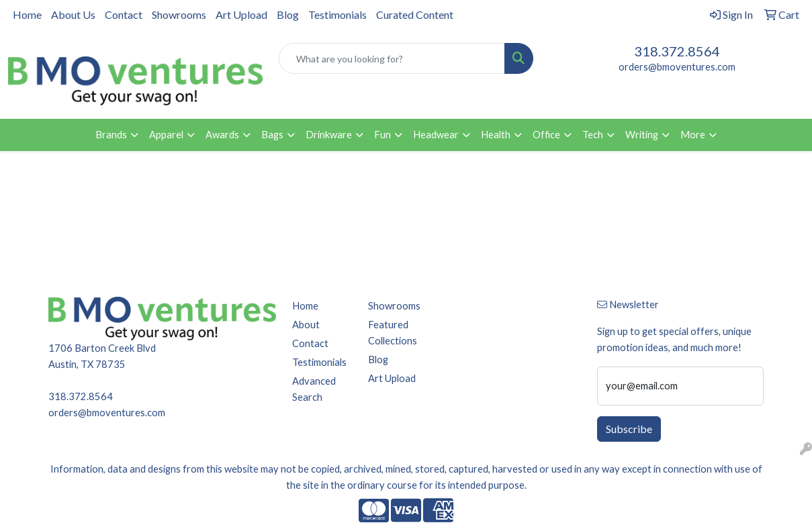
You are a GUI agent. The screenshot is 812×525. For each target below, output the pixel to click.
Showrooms (179, 14)
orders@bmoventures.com (677, 67)
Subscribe (629, 429)
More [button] (693, 135)
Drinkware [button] (329, 135)
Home (27, 14)
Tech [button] (593, 135)
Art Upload (241, 14)
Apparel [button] (166, 135)
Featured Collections (393, 333)
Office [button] (546, 135)
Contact (124, 14)
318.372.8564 (677, 51)
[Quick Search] (392, 58)
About (306, 325)
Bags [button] (272, 135)
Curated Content (415, 14)
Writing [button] (642, 135)
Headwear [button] (436, 135)
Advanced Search (314, 389)
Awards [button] (222, 135)
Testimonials (337, 14)
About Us (73, 14)
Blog (288, 14)
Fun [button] (382, 135)
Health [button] (496, 135)
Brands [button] (111, 135)
